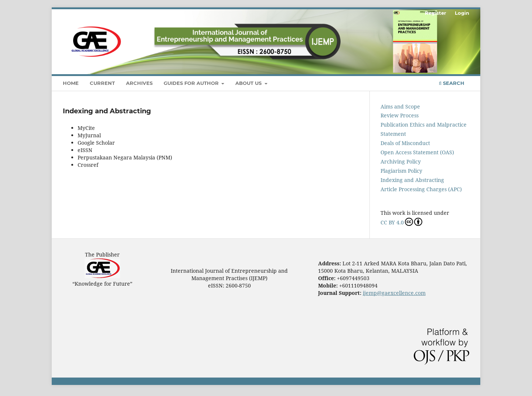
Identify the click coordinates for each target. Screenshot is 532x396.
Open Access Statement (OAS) (417, 152)
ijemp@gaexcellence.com (394, 293)
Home (71, 83)
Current (102, 83)
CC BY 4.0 (401, 222)
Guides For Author (192, 83)
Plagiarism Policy (401, 171)
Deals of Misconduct (405, 143)
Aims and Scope (400, 106)
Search (452, 83)
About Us (249, 83)
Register (436, 13)
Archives (139, 83)
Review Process (400, 115)
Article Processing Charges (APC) (421, 189)
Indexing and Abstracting (412, 180)
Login (462, 13)
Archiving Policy (401, 161)
